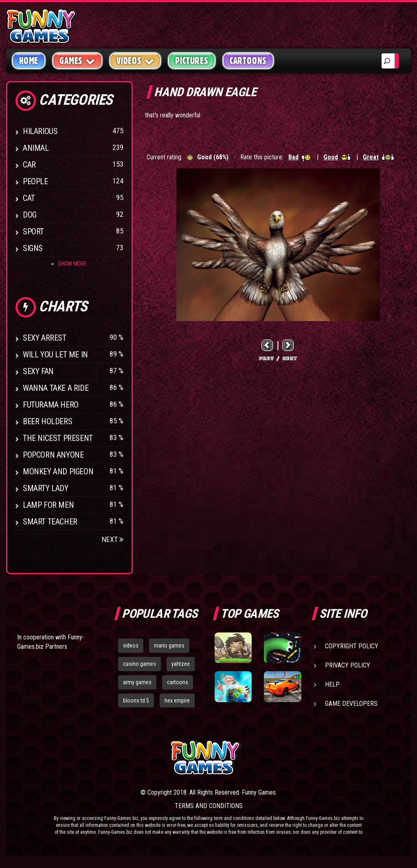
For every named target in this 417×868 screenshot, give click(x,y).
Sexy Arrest (45, 338)
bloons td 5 (136, 701)
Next (113, 539)
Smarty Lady (46, 488)
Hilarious (40, 131)
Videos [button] (135, 61)
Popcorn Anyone (53, 455)
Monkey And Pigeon (58, 471)
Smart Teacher (50, 522)
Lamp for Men (48, 505)
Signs (33, 248)
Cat (29, 198)
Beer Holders (47, 421)
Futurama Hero (51, 405)
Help (332, 684)
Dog (30, 215)
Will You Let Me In (55, 355)
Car (29, 165)
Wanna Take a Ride (56, 388)
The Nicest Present (58, 438)
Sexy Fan (38, 371)
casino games (139, 664)
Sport (33, 231)
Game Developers (351, 704)
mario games (169, 645)
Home (29, 61)
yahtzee (181, 664)
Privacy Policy (348, 665)
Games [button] (77, 61)
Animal (36, 148)
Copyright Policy (352, 646)
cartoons (178, 682)
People (35, 181)
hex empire (177, 701)
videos (131, 645)
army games (137, 682)
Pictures (192, 61)
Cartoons (248, 61)
